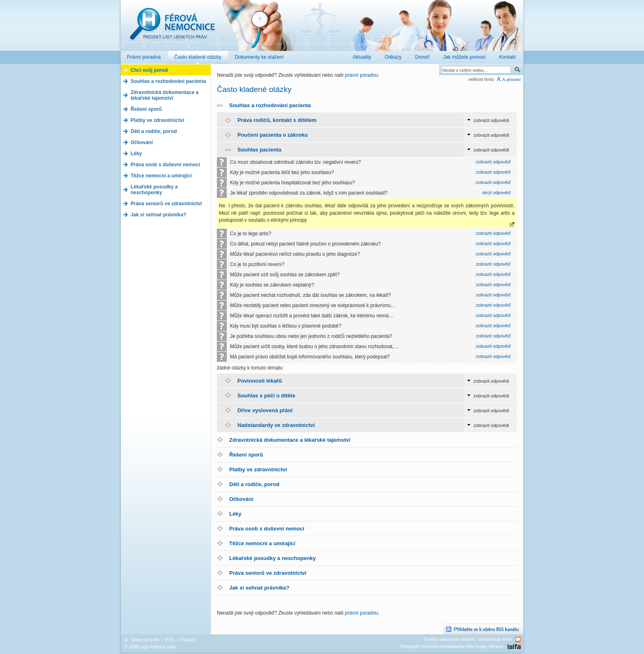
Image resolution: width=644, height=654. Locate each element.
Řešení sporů (246, 455)
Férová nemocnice (172, 28)
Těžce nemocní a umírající (262, 543)
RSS (170, 640)
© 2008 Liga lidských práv (150, 647)
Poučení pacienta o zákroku (273, 135)
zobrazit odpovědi (491, 120)
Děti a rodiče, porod (254, 484)
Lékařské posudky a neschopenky (273, 558)
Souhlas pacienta (259, 150)
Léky (235, 514)
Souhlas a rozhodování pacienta (270, 105)
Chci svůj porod (149, 70)
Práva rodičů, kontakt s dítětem (277, 120)
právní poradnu (362, 75)
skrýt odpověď (496, 193)
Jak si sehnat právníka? (259, 588)
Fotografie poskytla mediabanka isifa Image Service (452, 646)
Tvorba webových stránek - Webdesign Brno (468, 639)
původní (514, 79)
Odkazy (188, 640)
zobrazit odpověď (493, 162)
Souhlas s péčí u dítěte (266, 396)
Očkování (241, 499)
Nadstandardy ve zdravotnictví (276, 425)
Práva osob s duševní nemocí (267, 529)
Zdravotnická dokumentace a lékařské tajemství (290, 440)
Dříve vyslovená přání (265, 410)
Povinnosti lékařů (260, 381)
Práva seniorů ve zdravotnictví (268, 573)
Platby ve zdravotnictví (258, 469)
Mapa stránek (145, 640)
